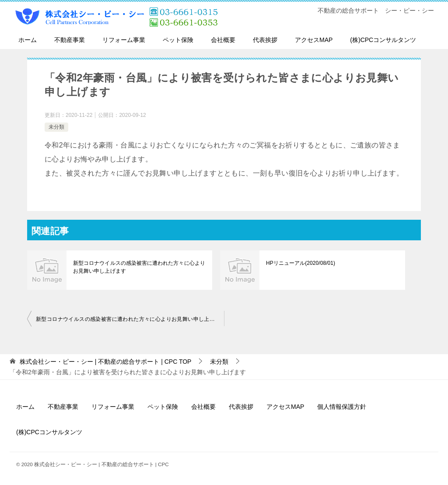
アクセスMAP (314, 40)
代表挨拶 (265, 40)
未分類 (56, 127)
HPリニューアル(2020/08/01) (300, 263)
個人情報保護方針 (342, 407)
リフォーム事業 (124, 40)
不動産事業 (70, 40)
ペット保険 (178, 40)
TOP (106, 362)
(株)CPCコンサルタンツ (383, 40)
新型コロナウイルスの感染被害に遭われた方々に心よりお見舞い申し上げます (139, 267)
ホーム (28, 40)
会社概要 (223, 40)
